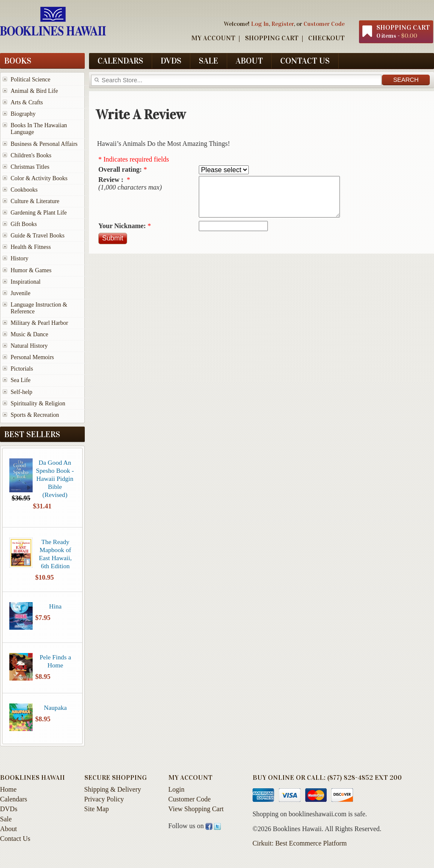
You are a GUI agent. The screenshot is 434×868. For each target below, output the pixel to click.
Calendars (120, 61)
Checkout (326, 38)
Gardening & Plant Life (39, 213)
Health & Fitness (31, 247)
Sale (209, 61)
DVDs (171, 61)
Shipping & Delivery (113, 789)
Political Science (31, 80)
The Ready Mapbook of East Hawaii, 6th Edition (56, 554)
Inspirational (26, 282)
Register (282, 24)
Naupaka (56, 708)
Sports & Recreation (35, 415)
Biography (23, 114)
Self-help (21, 392)
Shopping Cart (272, 38)
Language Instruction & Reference (39, 308)
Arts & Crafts (27, 102)
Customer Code (324, 24)
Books (18, 61)
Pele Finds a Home (55, 661)
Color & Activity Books (39, 178)
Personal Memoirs (32, 357)
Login (176, 789)
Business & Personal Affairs (44, 144)
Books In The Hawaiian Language (39, 129)
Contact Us (305, 61)
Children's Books (31, 155)
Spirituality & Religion (38, 403)
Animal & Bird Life (34, 91)
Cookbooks (24, 190)
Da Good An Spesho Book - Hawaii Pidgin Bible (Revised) (55, 479)
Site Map (97, 809)
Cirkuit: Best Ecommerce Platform (300, 843)
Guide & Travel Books (38, 236)
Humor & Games (31, 270)
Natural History (29, 346)
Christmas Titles (30, 167)
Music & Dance (29, 334)
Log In (260, 24)
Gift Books (24, 224)
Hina (56, 606)
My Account (213, 38)
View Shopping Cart (196, 809)
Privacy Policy (104, 799)
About (249, 61)
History (19, 258)
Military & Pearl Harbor (39, 323)
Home (8, 789)
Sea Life (21, 380)
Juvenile (21, 293)
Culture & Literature (35, 201)
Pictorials (22, 369)
